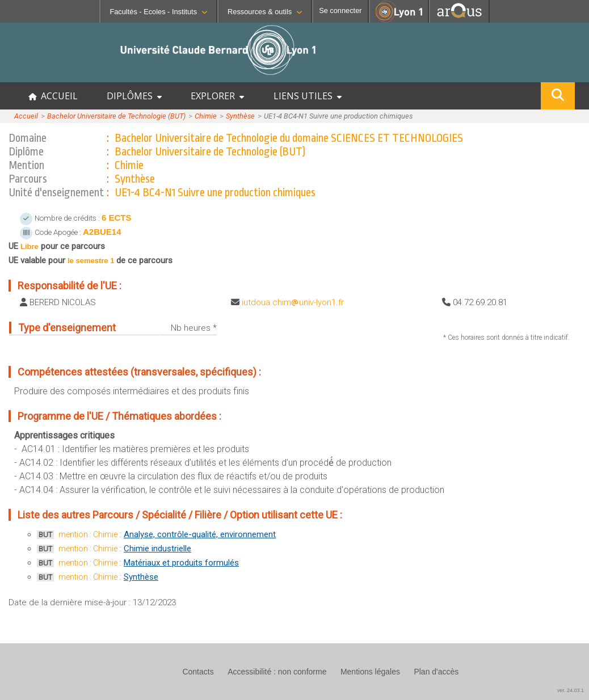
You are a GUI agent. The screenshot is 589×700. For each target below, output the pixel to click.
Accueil (26, 116)
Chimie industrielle (157, 549)
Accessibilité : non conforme (277, 672)
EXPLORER (217, 96)
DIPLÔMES (134, 96)
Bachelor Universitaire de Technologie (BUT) (116, 116)
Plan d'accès (436, 672)
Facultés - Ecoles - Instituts (158, 12)
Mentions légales (370, 672)
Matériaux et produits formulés (181, 563)
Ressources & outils (265, 12)
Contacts (198, 672)
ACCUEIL (53, 96)
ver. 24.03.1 (571, 690)
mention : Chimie (88, 534)
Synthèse (240, 116)
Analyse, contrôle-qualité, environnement (200, 534)
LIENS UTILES (308, 96)
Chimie (206, 116)
